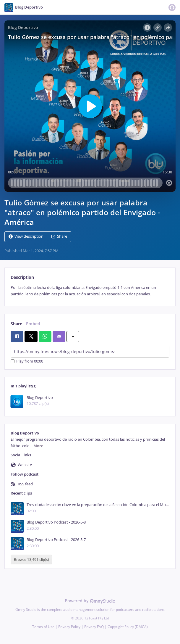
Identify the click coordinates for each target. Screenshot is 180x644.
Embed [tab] (33, 324)
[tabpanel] (90, 291)
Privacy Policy (69, 627)
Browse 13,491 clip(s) (31, 560)
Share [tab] (16, 324)
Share (59, 237)
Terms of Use (43, 627)
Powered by (90, 601)
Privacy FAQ (94, 627)
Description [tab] (22, 277)
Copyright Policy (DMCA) (128, 627)
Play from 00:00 (27, 361)
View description (26, 237)
